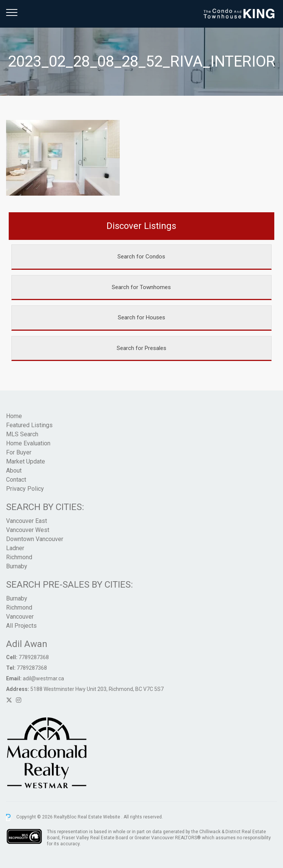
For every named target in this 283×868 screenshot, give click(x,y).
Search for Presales (141, 348)
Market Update (26, 461)
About (14, 471)
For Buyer (19, 452)
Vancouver (20, 617)
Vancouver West (28, 530)
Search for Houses (141, 317)
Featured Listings (29, 425)
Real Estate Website (99, 817)
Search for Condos (141, 257)
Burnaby (17, 566)
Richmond (19, 557)
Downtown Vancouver (35, 539)
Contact (16, 480)
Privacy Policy (25, 489)
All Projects (21, 626)
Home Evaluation (28, 443)
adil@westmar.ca (43, 678)
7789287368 (34, 657)
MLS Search (22, 434)
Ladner (15, 548)
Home (14, 416)
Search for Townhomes (141, 287)
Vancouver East (27, 521)
